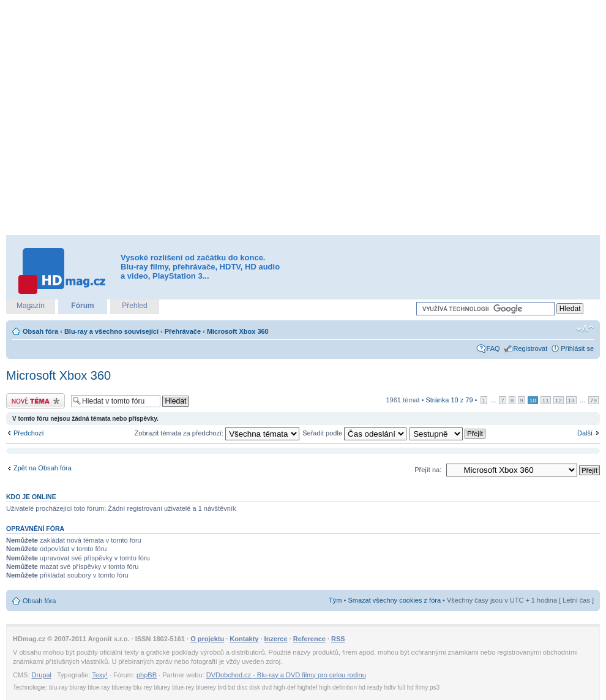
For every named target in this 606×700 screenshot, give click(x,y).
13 (571, 400)
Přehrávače (183, 331)
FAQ (493, 348)
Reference (309, 639)
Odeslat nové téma (36, 401)
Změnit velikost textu (585, 329)
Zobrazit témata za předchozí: (217, 433)
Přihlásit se (577, 348)
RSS (338, 639)
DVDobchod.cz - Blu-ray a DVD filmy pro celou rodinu (286, 675)
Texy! (100, 675)
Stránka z (449, 400)
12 (559, 400)
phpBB (147, 675)
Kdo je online (31, 497)
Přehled (134, 306)
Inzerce (276, 639)
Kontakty (244, 639)
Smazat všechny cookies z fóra (394, 600)
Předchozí (29, 433)
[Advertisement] (129, 118)
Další (585, 433)
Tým (335, 600)
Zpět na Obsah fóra (43, 468)
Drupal (42, 675)
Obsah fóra (40, 331)
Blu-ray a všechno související (111, 331)
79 (593, 400)
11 (546, 400)
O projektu (207, 639)
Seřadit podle (354, 433)
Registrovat (531, 348)
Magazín (31, 306)
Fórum (82, 306)
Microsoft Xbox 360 (238, 331)
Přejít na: (428, 470)
